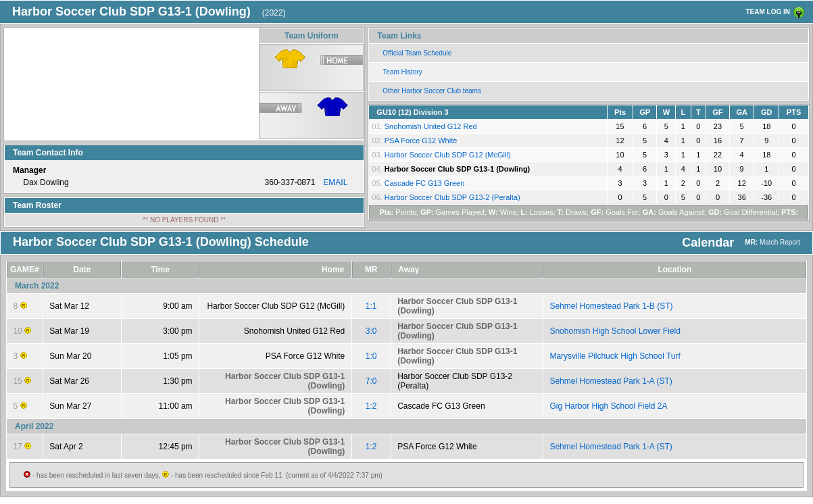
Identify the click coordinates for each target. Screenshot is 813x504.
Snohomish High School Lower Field (615, 331)
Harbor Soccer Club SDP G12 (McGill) (448, 155)
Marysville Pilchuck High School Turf (615, 356)
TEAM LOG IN (768, 12)
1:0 (371, 356)
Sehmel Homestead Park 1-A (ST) (611, 381)
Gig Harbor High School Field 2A (608, 406)
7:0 (371, 381)
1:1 (371, 306)
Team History (402, 72)
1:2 (371, 406)
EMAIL (335, 182)
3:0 (371, 331)
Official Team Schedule (417, 53)
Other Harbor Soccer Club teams (432, 91)
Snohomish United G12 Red (431, 126)
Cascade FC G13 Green (425, 183)
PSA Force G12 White (421, 141)
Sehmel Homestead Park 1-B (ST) (611, 306)
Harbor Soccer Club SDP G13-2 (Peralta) (452, 197)
